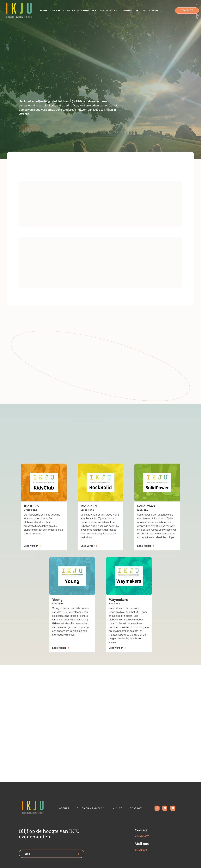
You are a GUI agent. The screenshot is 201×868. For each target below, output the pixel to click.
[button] (57, 11)
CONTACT (187, 10)
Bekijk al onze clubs (161, 280)
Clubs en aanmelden (91, 808)
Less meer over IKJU (41, 219)
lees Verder (89, 546)
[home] (19, 10)
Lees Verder (33, 546)
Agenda (64, 808)
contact (136, 808)
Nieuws (118, 808)
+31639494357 (142, 836)
